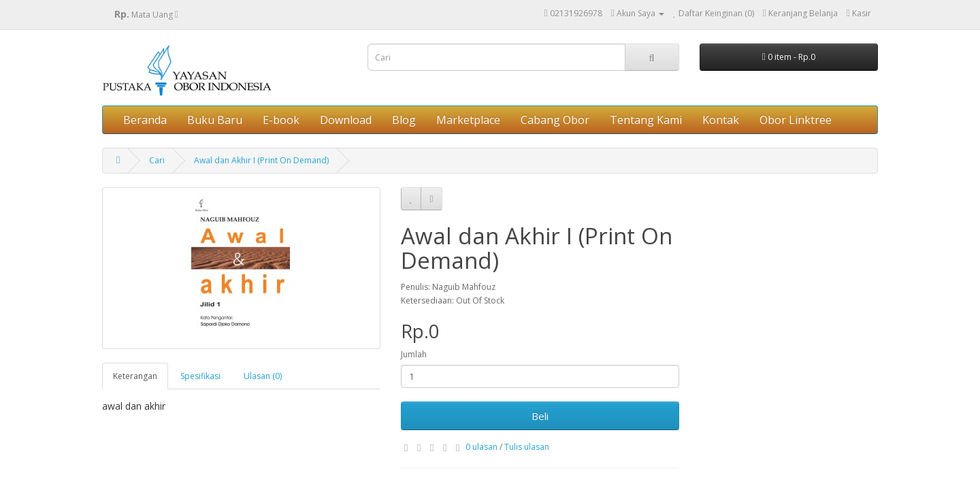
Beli (540, 416)
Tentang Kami (646, 120)
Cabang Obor (555, 120)
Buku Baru (215, 120)
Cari (157, 160)
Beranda (145, 120)
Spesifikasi (200, 376)
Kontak (721, 120)
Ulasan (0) (263, 376)
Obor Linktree (796, 120)
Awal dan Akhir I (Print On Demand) (261, 160)
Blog (404, 120)
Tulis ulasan (527, 447)
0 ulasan (481, 447)
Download (346, 120)
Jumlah (414, 354)
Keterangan (135, 376)
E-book (281, 120)
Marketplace (468, 120)
